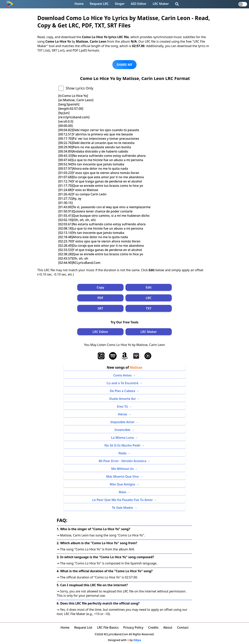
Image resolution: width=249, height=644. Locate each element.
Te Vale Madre (122, 508)
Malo (122, 492)
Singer (120, 4)
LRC (149, 298)
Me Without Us (122, 469)
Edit (149, 287)
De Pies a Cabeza (122, 391)
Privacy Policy (133, 627)
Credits (153, 627)
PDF (100, 298)
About (168, 627)
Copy (100, 287)
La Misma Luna (122, 438)
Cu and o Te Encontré (123, 383)
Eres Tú (122, 406)
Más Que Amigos (122, 484)
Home (79, 4)
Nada (122, 453)
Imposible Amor (122, 422)
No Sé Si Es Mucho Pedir (123, 445)
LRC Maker (161, 4)
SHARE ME (124, 65)
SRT (100, 308)
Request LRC (99, 4)
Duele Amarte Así (122, 399)
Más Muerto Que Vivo (123, 476)
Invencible (122, 430)
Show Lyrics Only (80, 88)
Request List (83, 627)
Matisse (136, 367)
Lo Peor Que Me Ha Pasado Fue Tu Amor (123, 500)
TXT (149, 308)
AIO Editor (139, 4)
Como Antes (122, 375)
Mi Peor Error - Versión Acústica (122, 461)
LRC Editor (100, 332)
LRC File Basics (108, 627)
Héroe (122, 414)
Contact (183, 627)
